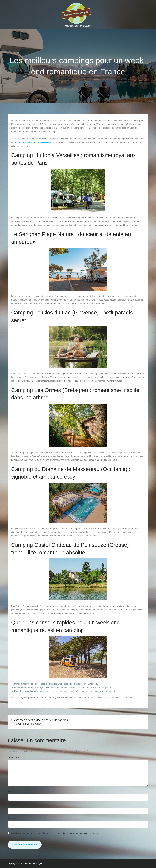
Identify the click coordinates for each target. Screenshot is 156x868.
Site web (12, 819)
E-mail (11, 805)
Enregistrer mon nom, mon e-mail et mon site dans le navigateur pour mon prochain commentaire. (56, 833)
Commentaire (15, 758)
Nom (11, 792)
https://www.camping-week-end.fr (36, 142)
